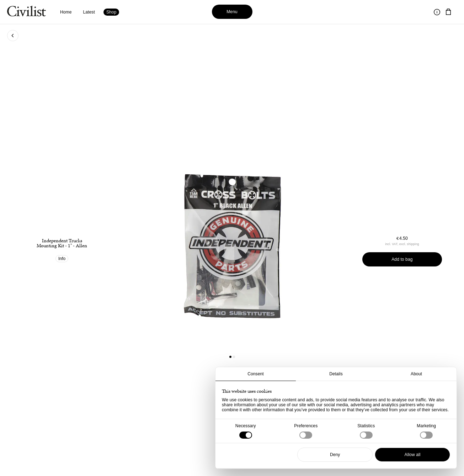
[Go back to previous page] (13, 36)
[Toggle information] (437, 12)
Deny (335, 455)
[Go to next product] (287, 245)
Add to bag (402, 259)
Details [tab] (336, 374)
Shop (111, 12)
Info (62, 259)
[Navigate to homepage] (26, 12)
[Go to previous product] (177, 245)
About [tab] (416, 374)
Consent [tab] (256, 374)
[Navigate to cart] (448, 12)
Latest (89, 12)
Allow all (413, 455)
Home (66, 12)
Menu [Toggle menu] (232, 12)
